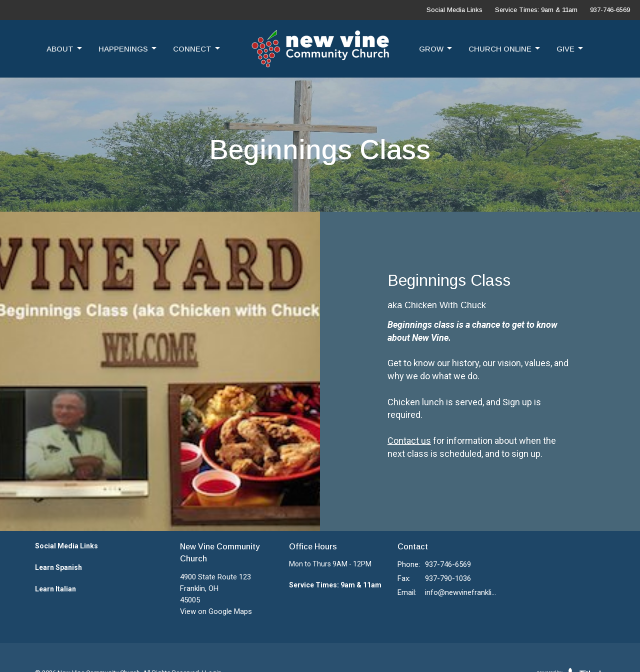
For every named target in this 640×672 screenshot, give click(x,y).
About (65, 49)
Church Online (505, 49)
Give (570, 49)
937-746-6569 (610, 10)
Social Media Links (454, 10)
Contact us (409, 441)
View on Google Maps (216, 611)
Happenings (128, 49)
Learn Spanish (58, 567)
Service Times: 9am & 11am (536, 10)
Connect (197, 49)
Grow (436, 49)
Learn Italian (55, 589)
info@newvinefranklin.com (461, 592)
